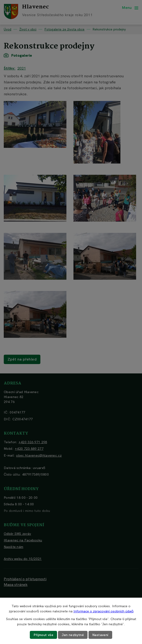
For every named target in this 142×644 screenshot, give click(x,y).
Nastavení (100, 635)
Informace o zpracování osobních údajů (104, 611)
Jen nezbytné (73, 635)
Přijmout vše (43, 635)
